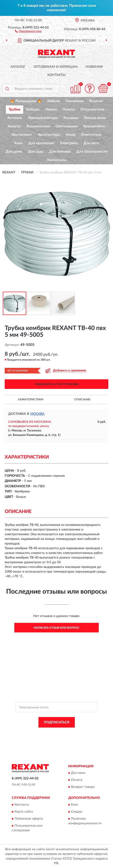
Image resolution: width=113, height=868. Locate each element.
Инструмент (22, 135)
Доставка (78, 773)
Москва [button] (37, 414)
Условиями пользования (52, 737)
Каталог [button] (18, 67)
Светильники (67, 126)
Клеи (19, 143)
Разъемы (71, 118)
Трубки (15, 109)
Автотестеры (49, 135)
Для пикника (60, 152)
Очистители (91, 135)
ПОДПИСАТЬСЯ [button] (57, 722)
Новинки (94, 67)
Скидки (77, 812)
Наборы (33, 109)
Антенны (15, 118)
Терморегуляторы (43, 118)
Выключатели (38, 126)
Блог (75, 805)
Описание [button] (82, 399)
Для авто (91, 143)
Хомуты (14, 126)
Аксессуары (57, 160)
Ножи (71, 135)
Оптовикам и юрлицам (56, 67)
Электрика (69, 143)
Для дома (14, 152)
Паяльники (75, 101)
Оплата (77, 780)
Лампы (51, 109)
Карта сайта (24, 812)
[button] (28, 31)
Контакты (56, 75)
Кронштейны (94, 126)
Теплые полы (95, 118)
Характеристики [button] (31, 399)
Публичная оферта (29, 819)
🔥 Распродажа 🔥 (26, 101)
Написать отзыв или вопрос (56, 628)
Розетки (96, 101)
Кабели (54, 101)
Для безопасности (92, 152)
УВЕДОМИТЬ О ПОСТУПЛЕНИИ (57, 384)
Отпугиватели (92, 109)
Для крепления (41, 143)
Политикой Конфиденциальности (79, 733)
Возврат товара (83, 787)
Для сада (36, 152)
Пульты (69, 109)
